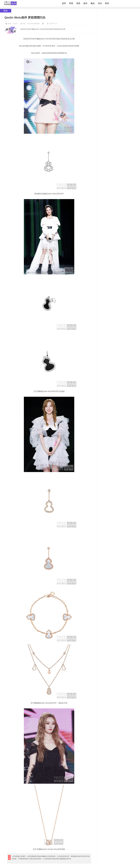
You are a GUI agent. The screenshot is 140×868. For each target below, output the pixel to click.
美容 (78, 3)
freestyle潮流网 (11, 3)
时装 (71, 3)
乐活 (100, 3)
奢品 (93, 3)
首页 (64, 3)
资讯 (107, 3)
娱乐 (85, 3)
